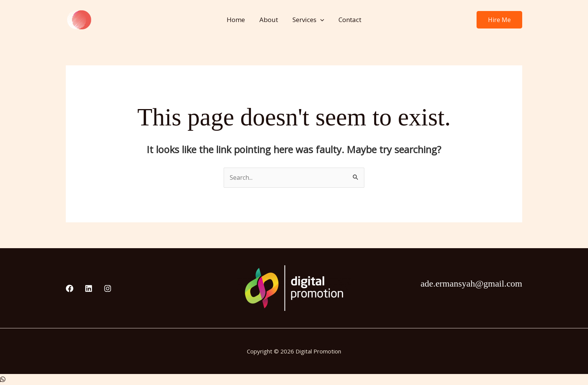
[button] (319, 20)
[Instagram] (108, 289)
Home (238, 20)
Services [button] (308, 20)
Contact (348, 20)
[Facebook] (70, 289)
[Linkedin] (89, 289)
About (269, 20)
